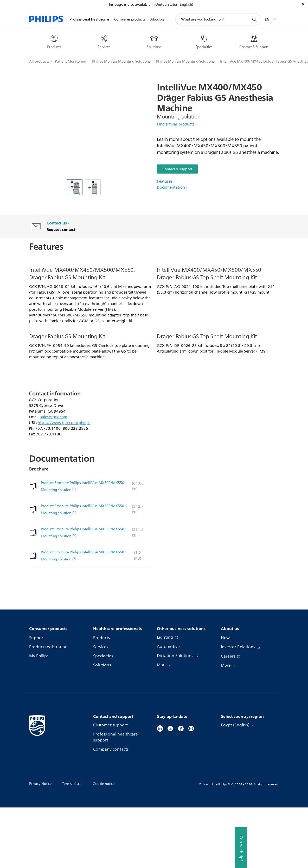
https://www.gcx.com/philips (64, 483)
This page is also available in (131, 5)
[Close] (303, 4)
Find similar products (176, 124)
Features (165, 181)
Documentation (171, 187)
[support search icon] (254, 19)
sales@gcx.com (54, 478)
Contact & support (177, 169)
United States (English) (174, 5)
